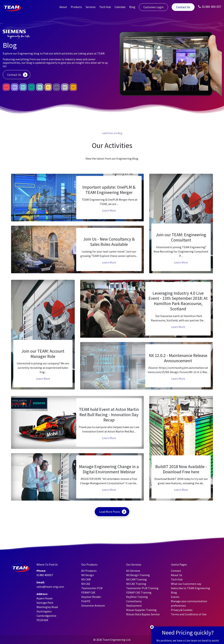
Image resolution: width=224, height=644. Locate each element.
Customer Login (153, 7)
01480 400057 (45, 575)
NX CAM (86, 579)
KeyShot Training (137, 597)
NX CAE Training (136, 584)
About (63, 7)
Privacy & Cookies (182, 610)
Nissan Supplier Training (141, 610)
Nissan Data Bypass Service (143, 614)
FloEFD (86, 601)
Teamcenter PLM (92, 588)
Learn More (109, 210)
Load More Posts (110, 512)
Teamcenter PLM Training (142, 588)
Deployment (134, 606)
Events (175, 597)
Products (76, 7)
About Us (177, 575)
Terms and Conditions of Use (189, 614)
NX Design (88, 575)
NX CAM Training (136, 579)
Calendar (120, 7)
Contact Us (183, 7)
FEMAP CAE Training (139, 592)
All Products (89, 571)
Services (91, 7)
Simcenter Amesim (93, 606)
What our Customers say (186, 584)
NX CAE (86, 584)
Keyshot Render (91, 597)
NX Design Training (138, 575)
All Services (133, 571)
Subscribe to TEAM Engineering (190, 588)
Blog (132, 7)
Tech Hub (105, 7)
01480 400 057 (210, 7)
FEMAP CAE (88, 592)
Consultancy (134, 601)
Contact (176, 571)
